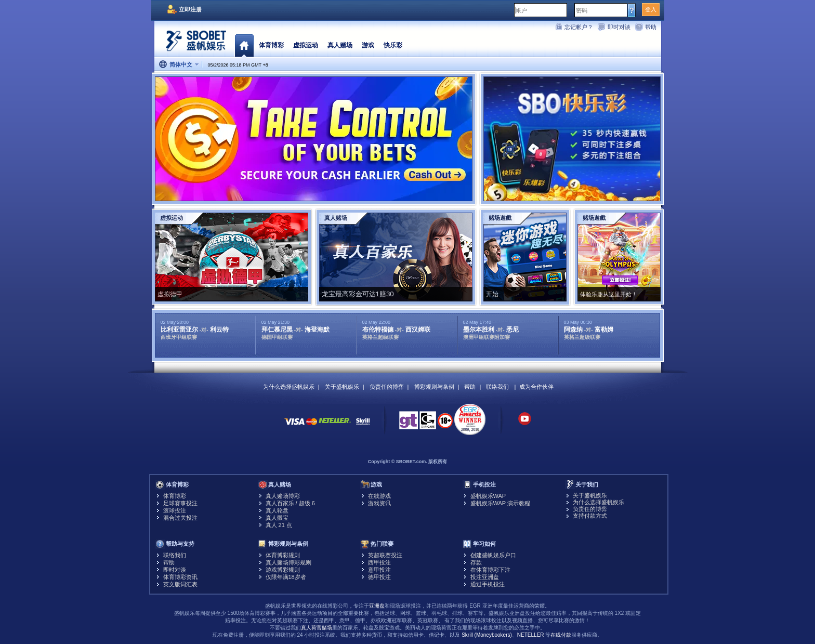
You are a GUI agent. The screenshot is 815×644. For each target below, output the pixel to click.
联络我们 (497, 387)
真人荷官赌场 (317, 628)
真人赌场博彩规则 (288, 562)
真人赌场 (340, 45)
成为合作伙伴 (536, 387)
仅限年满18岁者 (286, 577)
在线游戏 (379, 496)
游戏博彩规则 (283, 570)
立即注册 (190, 9)
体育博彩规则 (283, 555)
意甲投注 (379, 570)
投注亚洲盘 (485, 577)
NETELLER (531, 635)
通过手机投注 (488, 584)
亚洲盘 (377, 606)
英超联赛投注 (385, 555)
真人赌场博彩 (283, 496)
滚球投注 (175, 510)
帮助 (651, 27)
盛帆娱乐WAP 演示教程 (501, 503)
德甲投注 (379, 577)
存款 (476, 562)
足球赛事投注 (180, 503)
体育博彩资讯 (180, 577)
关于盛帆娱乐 (342, 387)
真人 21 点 (279, 525)
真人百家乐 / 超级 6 (290, 503)
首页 (244, 45)
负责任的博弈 (387, 387)
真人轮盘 (277, 510)
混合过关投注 (180, 518)
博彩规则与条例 (434, 387)
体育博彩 (271, 45)
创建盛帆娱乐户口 (493, 555)
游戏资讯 (379, 503)
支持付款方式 (590, 516)
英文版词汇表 (180, 584)
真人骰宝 (277, 518)
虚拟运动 (306, 45)
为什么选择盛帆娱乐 (289, 387)
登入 (651, 9)
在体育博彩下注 (490, 570)
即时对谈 (619, 27)
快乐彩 (393, 45)
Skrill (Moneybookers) (487, 635)
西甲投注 (379, 562)
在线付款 (561, 635)
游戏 (368, 45)
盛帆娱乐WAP (488, 496)
